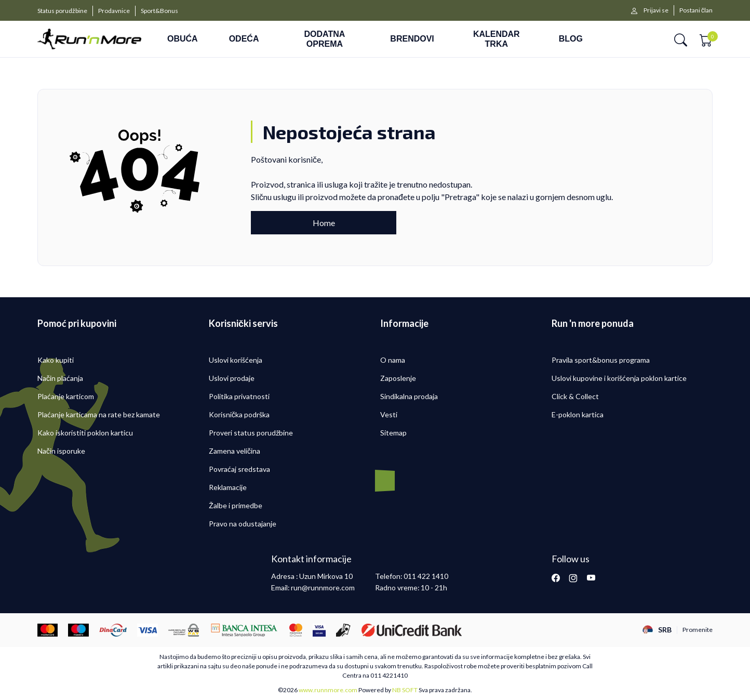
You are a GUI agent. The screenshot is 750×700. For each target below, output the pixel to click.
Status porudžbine (62, 11)
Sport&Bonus (159, 11)
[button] (681, 39)
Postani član (696, 10)
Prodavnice (114, 11)
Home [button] (324, 223)
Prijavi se (656, 10)
